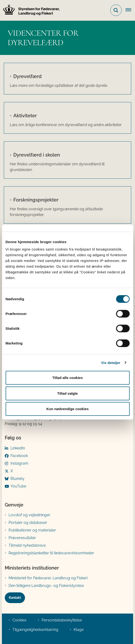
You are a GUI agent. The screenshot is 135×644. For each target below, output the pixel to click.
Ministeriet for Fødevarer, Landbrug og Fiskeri (48, 578)
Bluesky (17, 479)
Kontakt (15, 598)
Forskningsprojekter (36, 200)
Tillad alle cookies (67, 378)
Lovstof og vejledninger (29, 515)
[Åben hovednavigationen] (130, 10)
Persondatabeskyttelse (62, 620)
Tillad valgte (67, 393)
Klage (79, 630)
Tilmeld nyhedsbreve (27, 545)
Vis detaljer (111, 362)
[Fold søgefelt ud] (116, 10)
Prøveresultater (22, 538)
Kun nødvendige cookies (68, 409)
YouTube (18, 486)
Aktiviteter (25, 116)
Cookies (19, 620)
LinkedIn (18, 448)
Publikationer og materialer (32, 530)
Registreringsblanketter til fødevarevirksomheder (51, 553)
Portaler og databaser (28, 523)
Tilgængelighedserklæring (35, 630)
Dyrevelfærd (27, 76)
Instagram (19, 463)
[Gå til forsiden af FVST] (30, 10)
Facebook (19, 456)
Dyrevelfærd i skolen (37, 155)
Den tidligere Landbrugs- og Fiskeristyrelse (46, 586)
